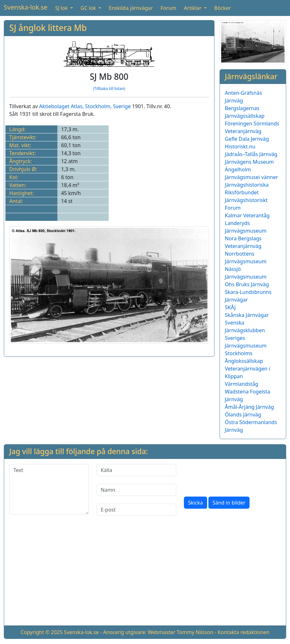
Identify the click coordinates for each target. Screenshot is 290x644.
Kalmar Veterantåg (247, 215)
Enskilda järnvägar (131, 8)
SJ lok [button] (62, 8)
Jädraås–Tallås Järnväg (251, 154)
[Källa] (136, 470)
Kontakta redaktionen (244, 632)
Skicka (196, 503)
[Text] (49, 489)
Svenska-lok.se (26, 7)
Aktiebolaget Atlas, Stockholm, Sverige (85, 106)
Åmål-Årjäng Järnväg (250, 407)
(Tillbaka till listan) (109, 89)
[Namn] (136, 490)
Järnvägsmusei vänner (252, 177)
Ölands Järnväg (243, 415)
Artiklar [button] (193, 8)
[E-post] (136, 510)
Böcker (222, 8)
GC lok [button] (89, 8)
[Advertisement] (145, 576)
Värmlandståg (242, 384)
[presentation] (232, 476)
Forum (168, 8)
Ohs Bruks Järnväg (247, 284)
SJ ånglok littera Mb (48, 28)
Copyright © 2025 (41, 632)
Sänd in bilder (229, 503)
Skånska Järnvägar (247, 315)
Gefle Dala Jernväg (247, 139)
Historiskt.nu (240, 146)
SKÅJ (230, 307)
